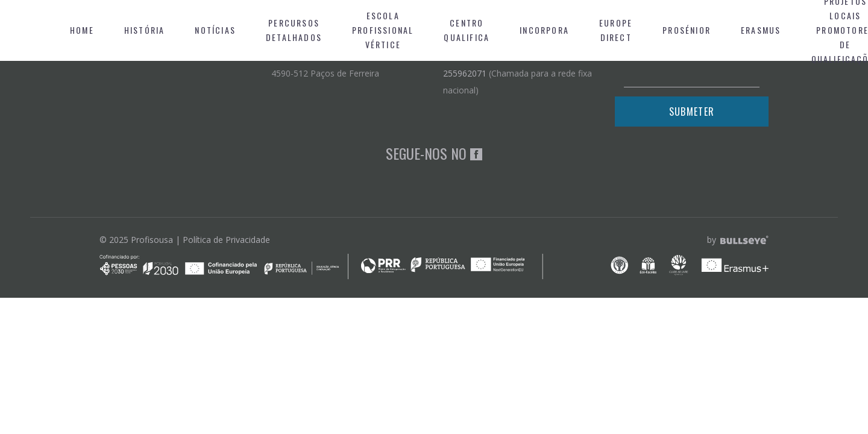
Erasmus (761, 30)
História (145, 30)
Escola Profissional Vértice (383, 30)
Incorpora (544, 30)
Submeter (692, 112)
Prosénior (687, 30)
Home (82, 30)
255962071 (465, 73)
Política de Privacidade (226, 240)
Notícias (215, 30)
